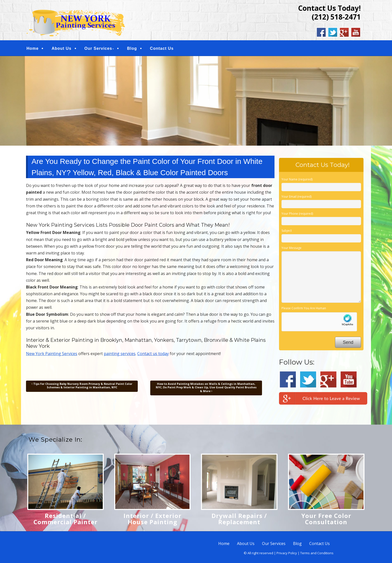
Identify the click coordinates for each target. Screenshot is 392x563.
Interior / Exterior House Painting (152, 519)
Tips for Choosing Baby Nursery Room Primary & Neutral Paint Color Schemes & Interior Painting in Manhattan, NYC (82, 385)
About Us (61, 48)
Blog (132, 48)
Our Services (98, 48)
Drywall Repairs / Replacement (239, 519)
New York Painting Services (52, 354)
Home (32, 48)
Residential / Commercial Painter (65, 519)
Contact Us (162, 48)
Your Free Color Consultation (326, 519)
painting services (120, 354)
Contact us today (153, 354)
